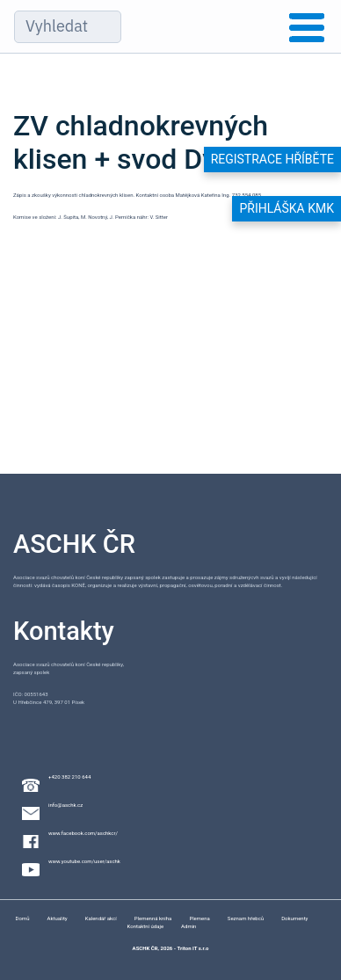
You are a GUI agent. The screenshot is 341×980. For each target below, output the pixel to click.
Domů (23, 918)
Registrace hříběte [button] (272, 159)
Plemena (199, 918)
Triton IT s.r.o (192, 948)
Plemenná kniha (153, 918)
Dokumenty (294, 918)
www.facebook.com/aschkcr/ (83, 833)
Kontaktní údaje (146, 926)
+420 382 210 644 (69, 777)
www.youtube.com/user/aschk (84, 861)
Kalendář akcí (101, 918)
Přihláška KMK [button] (287, 208)
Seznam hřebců (246, 918)
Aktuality (57, 918)
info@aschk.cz (65, 805)
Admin (189, 926)
